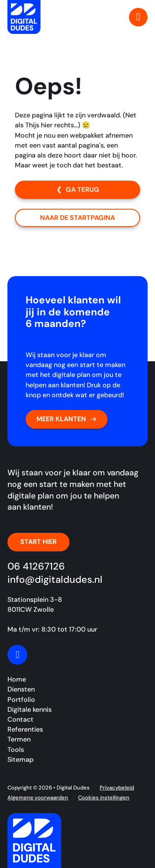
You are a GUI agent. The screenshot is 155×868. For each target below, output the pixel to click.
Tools (16, 750)
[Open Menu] (138, 17)
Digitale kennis (30, 709)
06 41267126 (36, 566)
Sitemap (20, 759)
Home (17, 679)
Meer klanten (67, 419)
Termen (19, 739)
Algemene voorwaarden (38, 798)
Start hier (38, 542)
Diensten (21, 689)
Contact (20, 719)
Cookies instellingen (104, 798)
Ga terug (82, 190)
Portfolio (21, 700)
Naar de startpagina (77, 218)
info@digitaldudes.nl (55, 579)
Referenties (25, 729)
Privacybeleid (117, 788)
